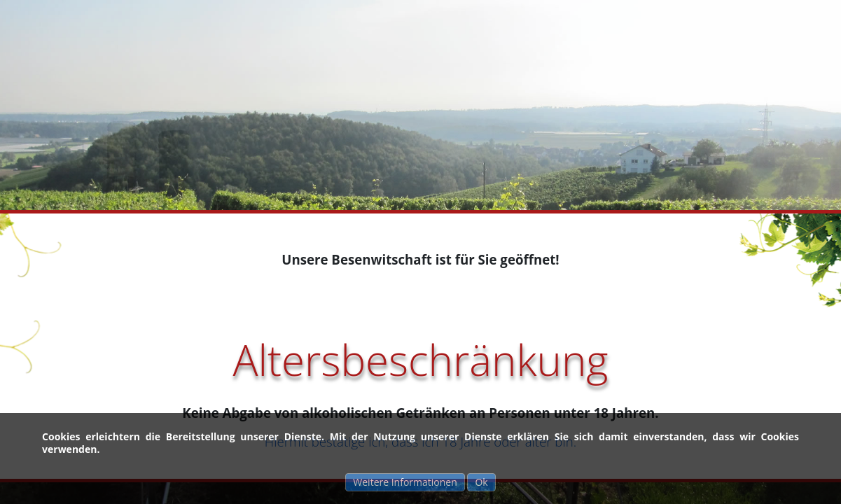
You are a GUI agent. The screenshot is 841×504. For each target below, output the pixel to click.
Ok (481, 482)
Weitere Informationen (405, 482)
